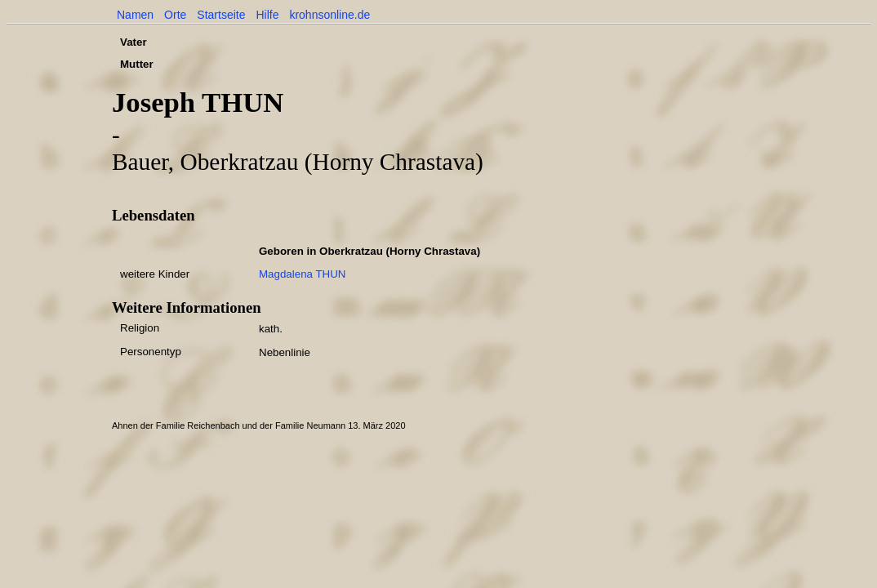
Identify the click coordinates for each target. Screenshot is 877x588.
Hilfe (267, 15)
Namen (135, 15)
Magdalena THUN (302, 274)
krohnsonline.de (329, 15)
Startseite (221, 15)
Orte (175, 15)
